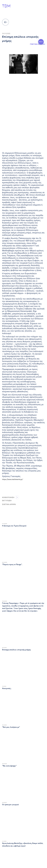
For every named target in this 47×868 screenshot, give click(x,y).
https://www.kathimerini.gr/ (13, 479)
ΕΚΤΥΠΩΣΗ (7, 501)
